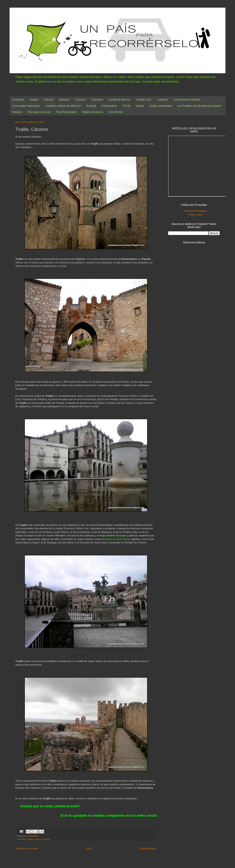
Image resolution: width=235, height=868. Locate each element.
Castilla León (144, 100)
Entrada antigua (148, 849)
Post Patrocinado (66, 112)
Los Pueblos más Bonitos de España (199, 106)
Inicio (89, 849)
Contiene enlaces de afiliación (63, 106)
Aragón (34, 100)
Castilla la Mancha (119, 100)
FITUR (126, 106)
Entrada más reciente (27, 849)
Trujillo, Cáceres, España (38, 839)
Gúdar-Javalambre (161, 106)
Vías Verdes (116, 112)
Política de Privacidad (195, 211)
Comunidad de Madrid (186, 100)
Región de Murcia (92, 112)
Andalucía (18, 100)
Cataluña (162, 100)
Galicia (140, 106)
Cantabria (97, 100)
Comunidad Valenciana (26, 106)
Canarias (80, 100)
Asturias (49, 100)
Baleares (64, 100)
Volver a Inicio (195, 215)
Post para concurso (39, 112)
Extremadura (109, 106)
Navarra (17, 112)
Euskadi (91, 106)
